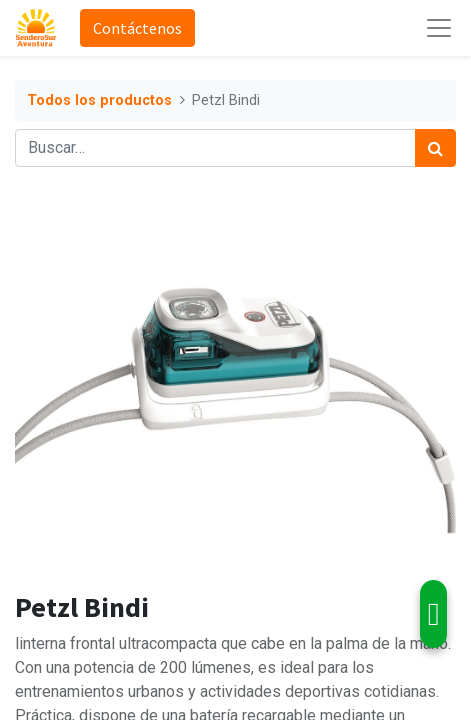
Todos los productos (99, 100)
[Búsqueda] (435, 148)
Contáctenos (137, 28)
